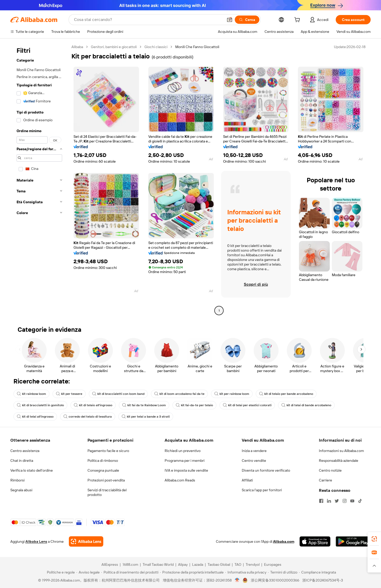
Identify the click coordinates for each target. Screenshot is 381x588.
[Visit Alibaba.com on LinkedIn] (329, 501)
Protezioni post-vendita (106, 480)
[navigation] (39, 179)
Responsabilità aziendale (339, 461)
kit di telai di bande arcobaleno (306, 405)
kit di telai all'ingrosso (35, 417)
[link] (374, 539)
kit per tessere (69, 394)
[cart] (298, 20)
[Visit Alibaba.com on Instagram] (345, 501)
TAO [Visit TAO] (238, 564)
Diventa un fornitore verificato (266, 470)
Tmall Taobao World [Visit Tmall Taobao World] (158, 564)
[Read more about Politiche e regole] (60, 572)
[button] (230, 20)
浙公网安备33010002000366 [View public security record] (275, 580)
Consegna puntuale (103, 470)
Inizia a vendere (254, 451)
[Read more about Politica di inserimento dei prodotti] (130, 572)
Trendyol (253, 564)
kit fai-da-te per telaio (194, 405)
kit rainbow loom (31, 394)
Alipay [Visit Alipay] (183, 564)
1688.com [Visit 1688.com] (130, 564)
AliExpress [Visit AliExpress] (110, 564)
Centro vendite (254, 461)
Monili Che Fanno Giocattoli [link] (197, 47)
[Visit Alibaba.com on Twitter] (337, 501)
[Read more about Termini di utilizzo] (283, 572)
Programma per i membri (185, 461)
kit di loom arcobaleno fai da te (179, 394)
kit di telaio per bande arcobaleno (286, 394)
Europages (273, 564)
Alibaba (77, 47)
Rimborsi (17, 480)
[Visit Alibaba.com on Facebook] (321, 501)
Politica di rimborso (103, 461)
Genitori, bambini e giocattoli (114, 47)
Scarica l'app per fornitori (262, 490)
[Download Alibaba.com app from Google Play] (353, 541)
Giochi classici (156, 47)
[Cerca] (247, 20)
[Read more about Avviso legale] (88, 572)
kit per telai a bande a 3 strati (146, 417)
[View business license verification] (237, 580)
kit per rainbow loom (232, 394)
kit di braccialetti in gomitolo (40, 405)
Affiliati (247, 480)
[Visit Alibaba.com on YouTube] (352, 501)
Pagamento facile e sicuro (108, 451)
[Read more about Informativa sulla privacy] (246, 572)
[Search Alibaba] (148, 20)
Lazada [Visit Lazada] (198, 564)
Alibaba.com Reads (180, 480)
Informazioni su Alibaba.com (341, 451)
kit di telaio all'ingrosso (93, 405)
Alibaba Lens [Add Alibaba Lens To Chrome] (36, 541)
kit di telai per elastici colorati (247, 405)
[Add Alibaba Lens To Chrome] (86, 541)
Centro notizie (330, 470)
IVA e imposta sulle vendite (186, 470)
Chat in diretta (22, 461)
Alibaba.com (284, 541)
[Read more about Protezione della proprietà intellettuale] (192, 572)
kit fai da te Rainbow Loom (144, 405)
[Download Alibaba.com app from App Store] (315, 541)
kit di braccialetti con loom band (118, 394)
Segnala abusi (21, 490)
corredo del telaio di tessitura (88, 417)
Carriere (325, 480)
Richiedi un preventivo (183, 451)
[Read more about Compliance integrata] (317, 572)
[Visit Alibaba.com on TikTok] (360, 501)
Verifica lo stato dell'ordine (32, 470)
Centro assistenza (25, 451)
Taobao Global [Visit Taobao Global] (219, 564)
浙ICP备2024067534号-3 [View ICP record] (323, 580)
